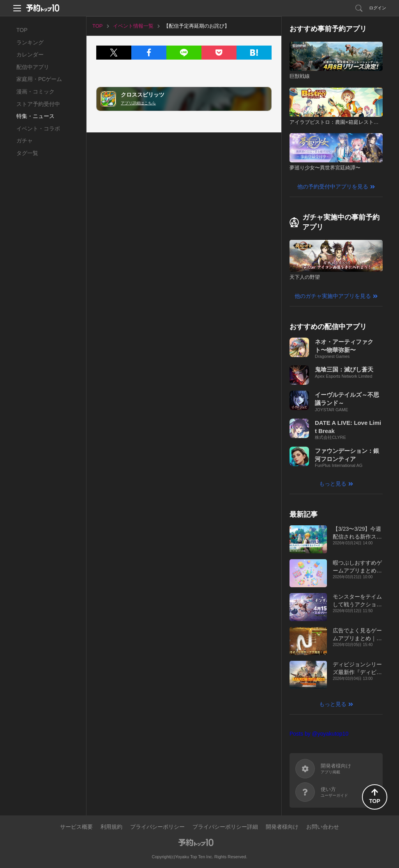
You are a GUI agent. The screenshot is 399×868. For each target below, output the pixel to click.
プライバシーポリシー (157, 827)
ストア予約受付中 (38, 104)
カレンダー (30, 55)
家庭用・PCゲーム (39, 79)
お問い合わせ (323, 827)
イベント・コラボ (38, 129)
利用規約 (111, 827)
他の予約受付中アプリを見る (333, 187)
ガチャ (25, 141)
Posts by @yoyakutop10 (319, 734)
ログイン (378, 8)
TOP (22, 30)
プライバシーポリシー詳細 (225, 827)
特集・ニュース (35, 116)
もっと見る (333, 484)
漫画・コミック (35, 92)
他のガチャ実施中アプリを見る (333, 296)
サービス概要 (76, 827)
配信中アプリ (33, 67)
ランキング (30, 42)
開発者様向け (282, 827)
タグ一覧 (27, 153)
